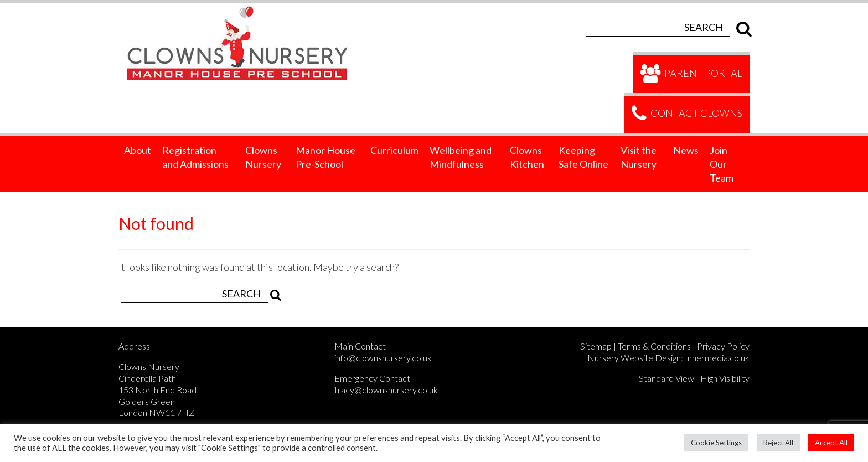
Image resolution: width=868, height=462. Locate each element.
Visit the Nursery (639, 157)
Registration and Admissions (195, 157)
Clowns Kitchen (527, 157)
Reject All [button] (778, 443)
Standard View (666, 378)
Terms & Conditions (654, 346)
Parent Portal (691, 74)
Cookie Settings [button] (716, 443)
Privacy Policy (723, 346)
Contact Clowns (687, 114)
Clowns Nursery (263, 157)
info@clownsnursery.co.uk (383, 358)
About (138, 150)
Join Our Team (722, 164)
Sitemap (596, 346)
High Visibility (725, 378)
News (686, 150)
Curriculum (394, 150)
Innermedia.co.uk (717, 358)
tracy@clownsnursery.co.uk (386, 390)
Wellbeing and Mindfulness (461, 157)
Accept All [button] (831, 443)
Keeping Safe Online (583, 157)
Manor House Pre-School (325, 157)
